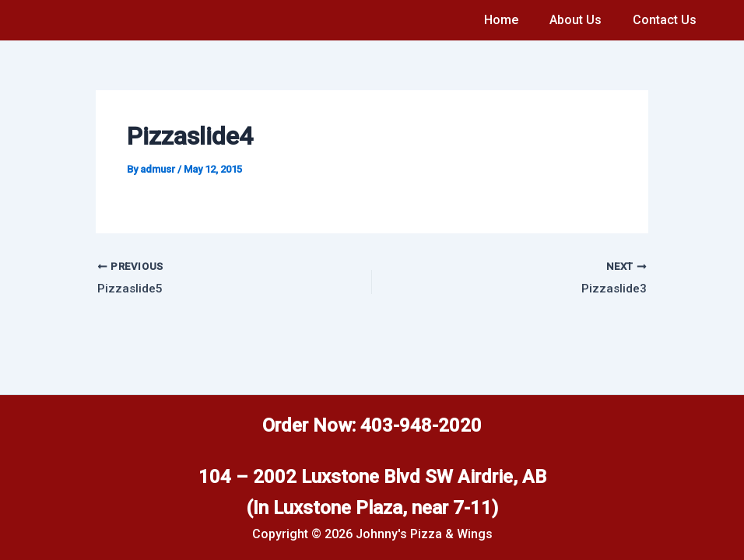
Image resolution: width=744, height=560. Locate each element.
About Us (585, 20)
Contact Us (668, 20)
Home (517, 20)
